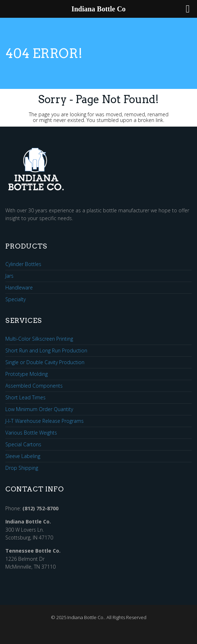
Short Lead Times (25, 398)
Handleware (19, 288)
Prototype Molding (27, 374)
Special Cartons (23, 445)
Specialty (15, 299)
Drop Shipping (22, 468)
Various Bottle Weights (31, 433)
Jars (9, 276)
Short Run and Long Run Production (46, 351)
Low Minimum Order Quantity (39, 409)
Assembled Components (34, 386)
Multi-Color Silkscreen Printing (39, 339)
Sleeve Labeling (23, 456)
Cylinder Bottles (23, 264)
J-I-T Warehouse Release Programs (45, 421)
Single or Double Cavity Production (45, 363)
